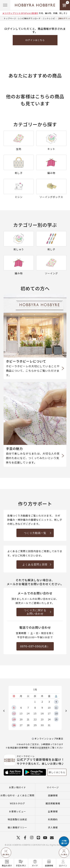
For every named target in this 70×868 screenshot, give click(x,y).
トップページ (10, 18)
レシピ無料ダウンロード (29, 18)
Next (65, 711)
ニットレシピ (49, 18)
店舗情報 (43, 748)
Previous (5, 711)
